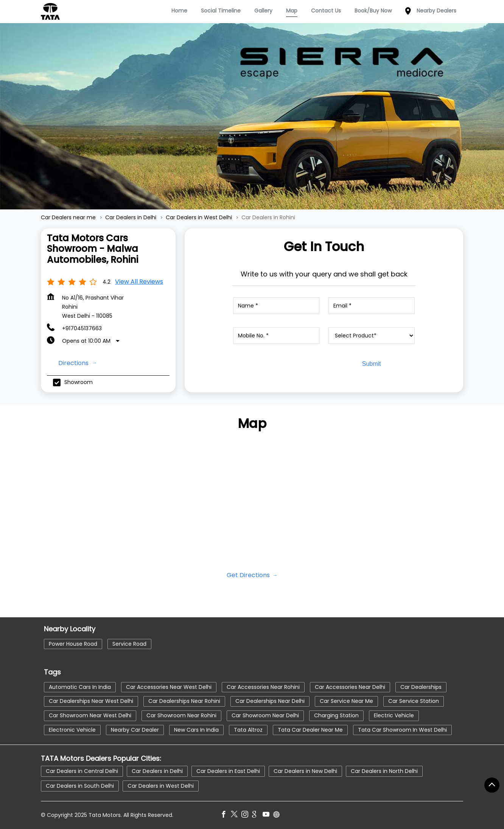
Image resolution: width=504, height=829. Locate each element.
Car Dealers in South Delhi (80, 785)
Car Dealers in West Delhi (161, 785)
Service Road (129, 643)
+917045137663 (82, 328)
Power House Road (73, 643)
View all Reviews (139, 282)
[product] (372, 336)
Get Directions (249, 575)
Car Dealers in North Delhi (384, 771)
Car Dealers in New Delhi (305, 771)
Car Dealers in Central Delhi (82, 771)
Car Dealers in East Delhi (228, 771)
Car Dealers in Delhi (157, 771)
